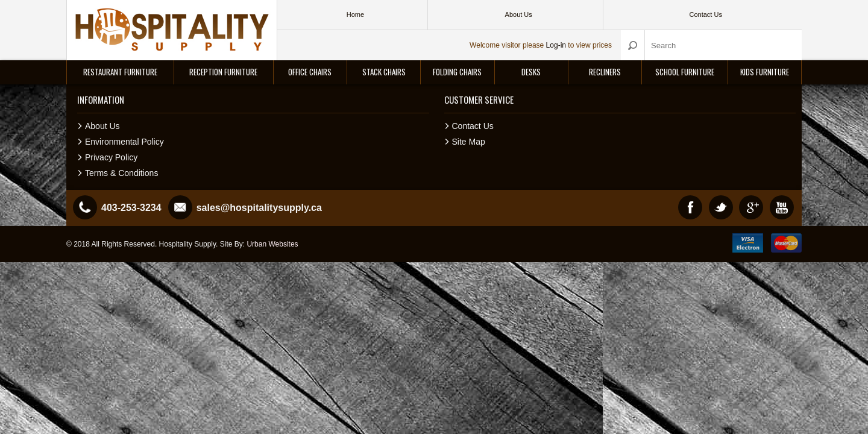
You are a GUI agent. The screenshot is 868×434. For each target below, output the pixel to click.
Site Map (469, 142)
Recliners (605, 72)
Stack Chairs (384, 72)
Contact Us (473, 126)
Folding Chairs (457, 72)
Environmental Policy (124, 142)
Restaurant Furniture (120, 72)
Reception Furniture (223, 72)
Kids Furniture (765, 72)
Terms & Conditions (121, 173)
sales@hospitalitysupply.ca (259, 208)
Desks (531, 72)
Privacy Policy (111, 157)
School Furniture (685, 72)
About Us (102, 126)
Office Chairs (310, 72)
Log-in (556, 45)
